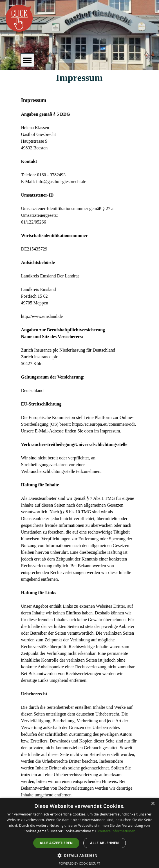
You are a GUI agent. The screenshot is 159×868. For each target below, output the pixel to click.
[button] (79, 855)
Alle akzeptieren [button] (56, 843)
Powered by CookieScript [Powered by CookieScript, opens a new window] (79, 863)
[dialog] (79, 833)
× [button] (153, 804)
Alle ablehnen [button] (104, 843)
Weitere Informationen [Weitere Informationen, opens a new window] (117, 831)
